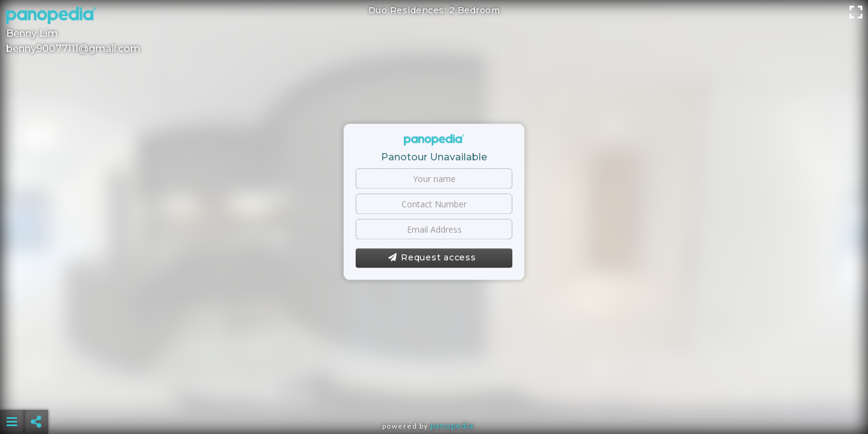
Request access (432, 258)
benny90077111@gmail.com (73, 49)
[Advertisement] (434, 392)
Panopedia (452, 426)
